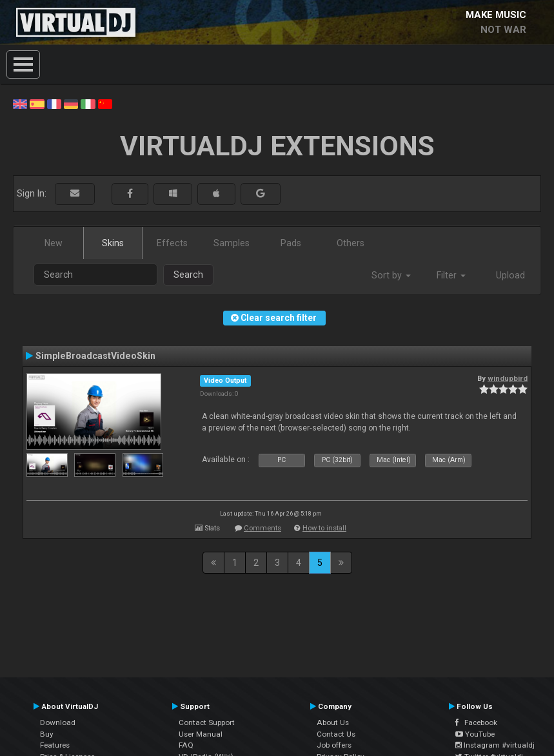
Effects (172, 243)
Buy (47, 734)
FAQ (186, 745)
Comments (262, 528)
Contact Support (207, 722)
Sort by (391, 275)
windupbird (508, 378)
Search (188, 275)
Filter (451, 275)
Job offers (334, 745)
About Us (333, 722)
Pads (291, 243)
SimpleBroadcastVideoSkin (95, 356)
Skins (113, 243)
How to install (324, 528)
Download (58, 722)
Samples (232, 243)
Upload (510, 275)
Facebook (476, 722)
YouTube (475, 734)
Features (55, 745)
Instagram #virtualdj (495, 745)
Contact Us (336, 734)
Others (351, 243)
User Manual (201, 734)
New (54, 243)
